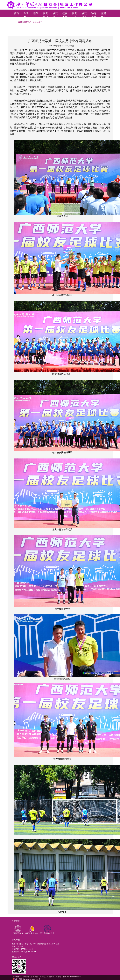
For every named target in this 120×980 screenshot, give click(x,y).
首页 (17, 13)
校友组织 (46, 14)
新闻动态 (36, 14)
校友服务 (55, 14)
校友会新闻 (38, 22)
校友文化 (74, 14)
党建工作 (103, 14)
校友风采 (65, 14)
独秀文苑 (94, 14)
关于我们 (26, 14)
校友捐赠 (84, 14)
